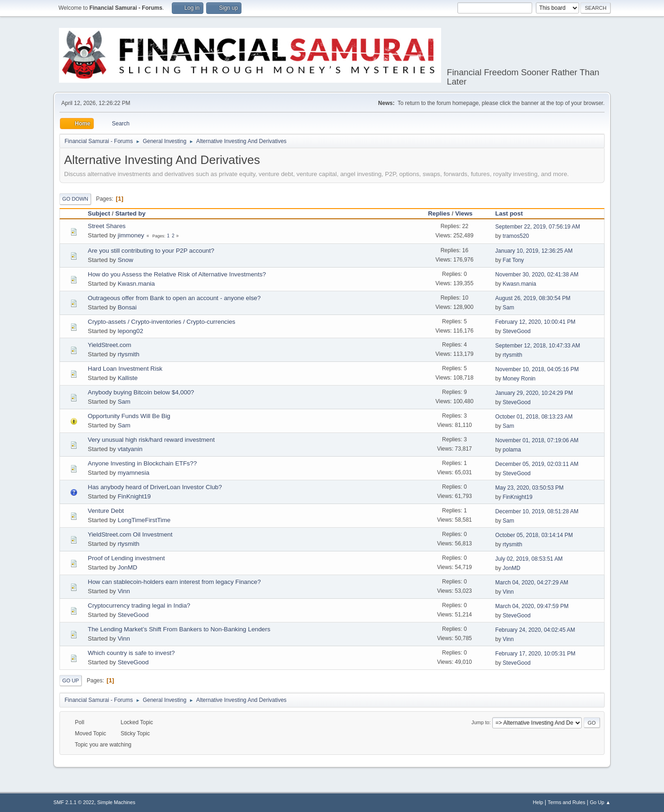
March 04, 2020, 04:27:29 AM (532, 583)
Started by (130, 213)
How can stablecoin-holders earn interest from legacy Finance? (174, 582)
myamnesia (133, 473)
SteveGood (517, 331)
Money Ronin (519, 379)
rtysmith (128, 354)
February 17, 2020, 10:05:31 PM (536, 654)
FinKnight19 (134, 496)
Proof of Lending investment (126, 558)
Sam (509, 308)
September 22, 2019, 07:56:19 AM (538, 227)
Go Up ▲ (600, 802)
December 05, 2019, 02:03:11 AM (537, 464)
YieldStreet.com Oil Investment (130, 534)
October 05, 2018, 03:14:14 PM (534, 535)
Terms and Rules (567, 802)
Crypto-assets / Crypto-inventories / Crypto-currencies (162, 322)
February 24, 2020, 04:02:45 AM (535, 630)
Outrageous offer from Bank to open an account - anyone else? (174, 298)
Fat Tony (514, 260)
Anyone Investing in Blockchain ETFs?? (142, 463)
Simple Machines (116, 802)
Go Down (75, 199)
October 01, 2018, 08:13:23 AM (534, 417)
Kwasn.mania (136, 284)
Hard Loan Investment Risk (125, 369)
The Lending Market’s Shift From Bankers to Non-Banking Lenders (179, 629)
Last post (509, 213)
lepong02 (130, 331)
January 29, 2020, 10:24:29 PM (534, 393)
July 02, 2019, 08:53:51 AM (529, 559)
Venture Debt (106, 511)
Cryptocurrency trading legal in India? (139, 606)
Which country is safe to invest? (131, 653)
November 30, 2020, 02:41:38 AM (537, 275)
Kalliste (127, 378)
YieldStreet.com (110, 345)
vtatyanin (130, 449)
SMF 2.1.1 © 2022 (74, 802)
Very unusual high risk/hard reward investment (151, 440)
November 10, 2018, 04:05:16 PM (537, 369)
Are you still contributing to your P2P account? (151, 251)
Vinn (124, 591)
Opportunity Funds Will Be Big (129, 416)
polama (512, 450)
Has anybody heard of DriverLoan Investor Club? (155, 487)
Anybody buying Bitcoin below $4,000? (141, 392)
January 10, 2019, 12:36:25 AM (534, 251)
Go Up (71, 681)
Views (468, 213)
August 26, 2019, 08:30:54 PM (533, 298)
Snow (125, 260)
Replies (439, 213)
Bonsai (127, 307)
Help (538, 802)
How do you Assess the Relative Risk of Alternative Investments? (177, 274)
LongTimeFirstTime (144, 520)
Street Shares (107, 226)
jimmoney (131, 235)
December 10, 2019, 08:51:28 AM (537, 511)
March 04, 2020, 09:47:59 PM (532, 606)
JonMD (127, 567)
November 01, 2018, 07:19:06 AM (537, 440)
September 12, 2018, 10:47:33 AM (538, 346)
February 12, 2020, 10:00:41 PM (536, 322)
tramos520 (516, 236)
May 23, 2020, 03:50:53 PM (530, 488)
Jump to (480, 722)
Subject (99, 213)
